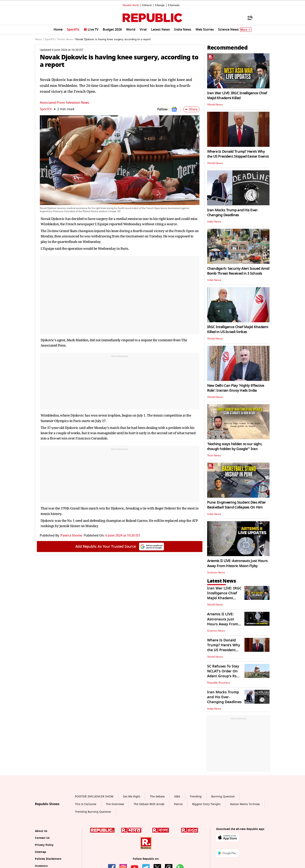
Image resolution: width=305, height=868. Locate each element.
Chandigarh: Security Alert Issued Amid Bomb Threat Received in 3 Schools (238, 271)
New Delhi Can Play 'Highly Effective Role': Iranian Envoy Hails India (236, 388)
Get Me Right (132, 797)
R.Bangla (160, 5)
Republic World (131, 5)
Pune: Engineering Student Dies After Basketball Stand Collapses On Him (237, 505)
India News (214, 222)
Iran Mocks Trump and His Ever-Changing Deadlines (233, 213)
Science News (216, 573)
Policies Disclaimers (48, 859)
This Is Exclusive (86, 804)
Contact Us (42, 838)
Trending (196, 797)
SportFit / (50, 39)
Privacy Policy (44, 845)
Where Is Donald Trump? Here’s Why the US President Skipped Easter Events (238, 154)
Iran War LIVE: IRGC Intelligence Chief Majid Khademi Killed (237, 96)
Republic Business (219, 683)
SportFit (46, 109)
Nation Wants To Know (245, 804)
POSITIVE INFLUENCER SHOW (94, 797)
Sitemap (41, 852)
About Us (41, 831)
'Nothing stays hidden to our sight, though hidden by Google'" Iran (235, 446)
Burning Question (223, 797)
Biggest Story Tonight (206, 804)
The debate (157, 797)
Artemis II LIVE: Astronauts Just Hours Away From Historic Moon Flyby (237, 563)
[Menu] (248, 18)
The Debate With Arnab (149, 804)
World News (215, 105)
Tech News (214, 456)
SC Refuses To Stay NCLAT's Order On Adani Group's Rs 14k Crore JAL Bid (223, 674)
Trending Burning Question (93, 812)
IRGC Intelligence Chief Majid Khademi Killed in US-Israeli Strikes (238, 329)
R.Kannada (174, 5)
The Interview (115, 804)
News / (39, 39)
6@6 (177, 797)
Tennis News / (66, 39)
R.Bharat (147, 5)
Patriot (178, 804)
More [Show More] (246, 30)
